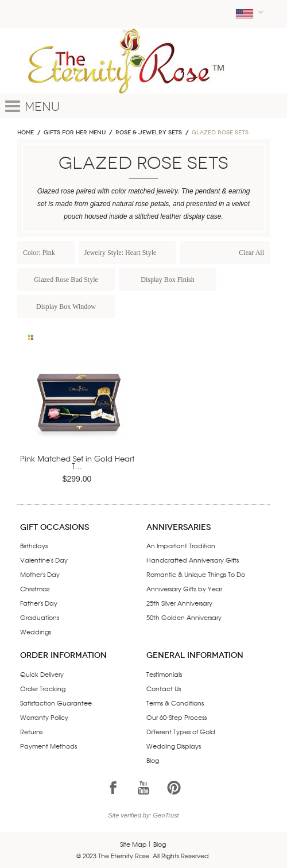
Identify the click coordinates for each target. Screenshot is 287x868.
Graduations (40, 617)
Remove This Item (65, 252)
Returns (31, 731)
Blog (153, 760)
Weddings (36, 631)
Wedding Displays (174, 746)
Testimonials (164, 674)
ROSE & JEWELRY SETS (149, 133)
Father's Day (39, 603)
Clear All (251, 253)
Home (26, 133)
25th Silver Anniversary (179, 603)
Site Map (133, 844)
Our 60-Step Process (177, 717)
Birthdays (34, 545)
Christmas (35, 588)
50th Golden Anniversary (184, 617)
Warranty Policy (44, 717)
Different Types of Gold (181, 731)
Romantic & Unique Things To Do (196, 574)
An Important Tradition (181, 545)
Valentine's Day (44, 560)
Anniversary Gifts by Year (184, 588)
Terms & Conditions (175, 703)
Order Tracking (43, 688)
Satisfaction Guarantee (56, 703)
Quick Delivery (42, 674)
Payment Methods (49, 746)
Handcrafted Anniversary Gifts (193, 560)
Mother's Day (40, 574)
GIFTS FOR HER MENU (75, 133)
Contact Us (164, 688)
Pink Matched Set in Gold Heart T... (77, 462)
